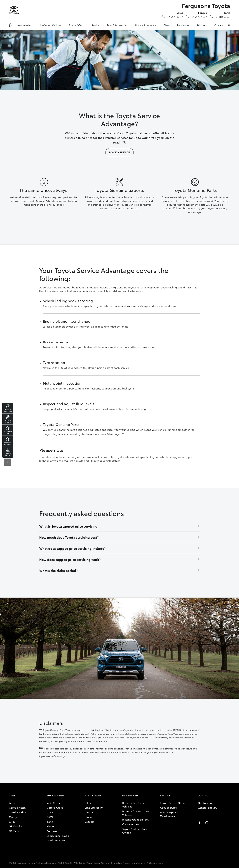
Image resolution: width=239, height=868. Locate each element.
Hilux (88, 803)
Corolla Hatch (17, 807)
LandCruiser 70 (94, 807)
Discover (202, 25)
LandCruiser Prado (58, 836)
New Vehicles (25, 25)
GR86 (12, 822)
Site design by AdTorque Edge (147, 863)
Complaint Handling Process (116, 863)
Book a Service (119, 152)
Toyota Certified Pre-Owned (135, 831)
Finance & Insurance (146, 25)
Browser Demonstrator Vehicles (136, 813)
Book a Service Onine (173, 803)
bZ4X (50, 822)
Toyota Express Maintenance (169, 814)
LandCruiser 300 (57, 840)
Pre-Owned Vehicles (50, 25)
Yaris (12, 803)
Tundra (89, 812)
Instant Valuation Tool (135, 819)
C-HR (50, 812)
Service (95, 25)
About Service (168, 807)
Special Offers (76, 25)
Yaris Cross (53, 803)
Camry (13, 817)
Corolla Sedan (17, 812)
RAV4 (50, 817)
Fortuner (52, 831)
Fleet (167, 25)
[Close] (7, 462)
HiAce (88, 817)
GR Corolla (15, 826)
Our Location (206, 803)
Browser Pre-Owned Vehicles (134, 805)
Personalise (183, 25)
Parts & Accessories (117, 25)
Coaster (89, 822)
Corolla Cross (55, 807)
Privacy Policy (93, 863)
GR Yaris (14, 831)
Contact (219, 25)
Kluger (51, 826)
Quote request (131, 824)
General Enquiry (207, 807)
